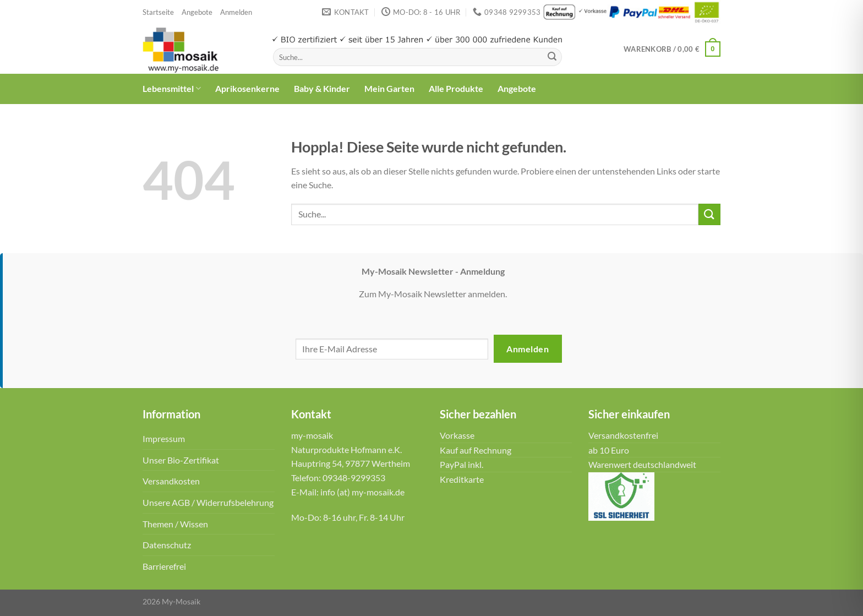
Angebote (197, 12)
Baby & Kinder (322, 88)
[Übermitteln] (552, 57)
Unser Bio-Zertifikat (181, 460)
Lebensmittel (172, 89)
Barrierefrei (164, 566)
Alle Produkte (456, 88)
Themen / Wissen (175, 524)
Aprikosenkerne (247, 88)
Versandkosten (171, 481)
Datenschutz (167, 545)
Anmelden (528, 349)
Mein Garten (389, 88)
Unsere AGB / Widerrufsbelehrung (208, 502)
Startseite (158, 12)
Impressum (164, 438)
